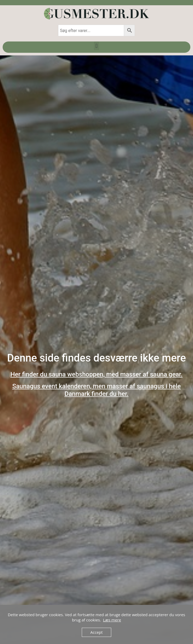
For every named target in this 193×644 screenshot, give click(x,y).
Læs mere (112, 620)
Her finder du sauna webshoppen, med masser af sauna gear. (97, 374)
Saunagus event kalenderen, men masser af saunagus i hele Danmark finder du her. (97, 390)
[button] (96, 46)
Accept (97, 632)
